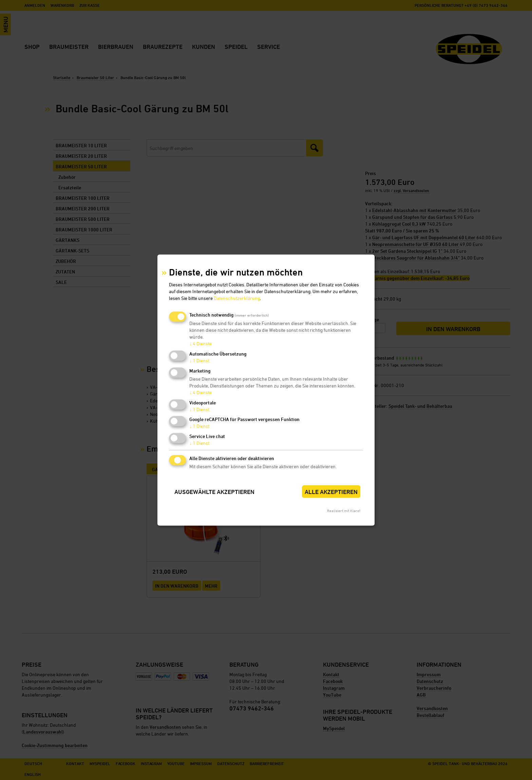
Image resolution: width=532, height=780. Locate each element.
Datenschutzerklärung (237, 298)
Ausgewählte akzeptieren (214, 492)
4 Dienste (201, 344)
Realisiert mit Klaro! (344, 510)
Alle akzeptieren (331, 492)
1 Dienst (199, 360)
